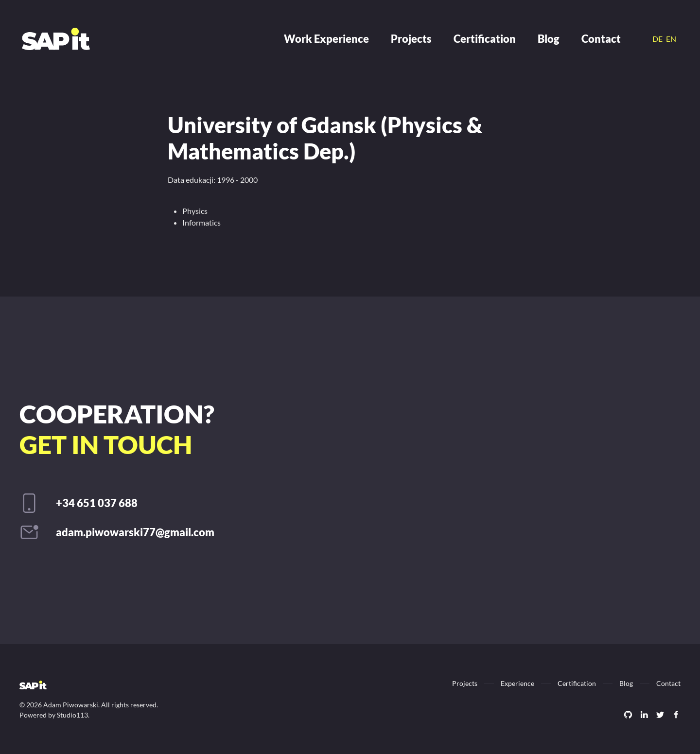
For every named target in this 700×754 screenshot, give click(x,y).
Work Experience (326, 39)
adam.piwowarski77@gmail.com (135, 532)
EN (671, 39)
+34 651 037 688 (97, 503)
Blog (549, 39)
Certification (485, 39)
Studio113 (72, 715)
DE (658, 39)
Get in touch (106, 444)
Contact (601, 39)
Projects (411, 39)
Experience (517, 683)
